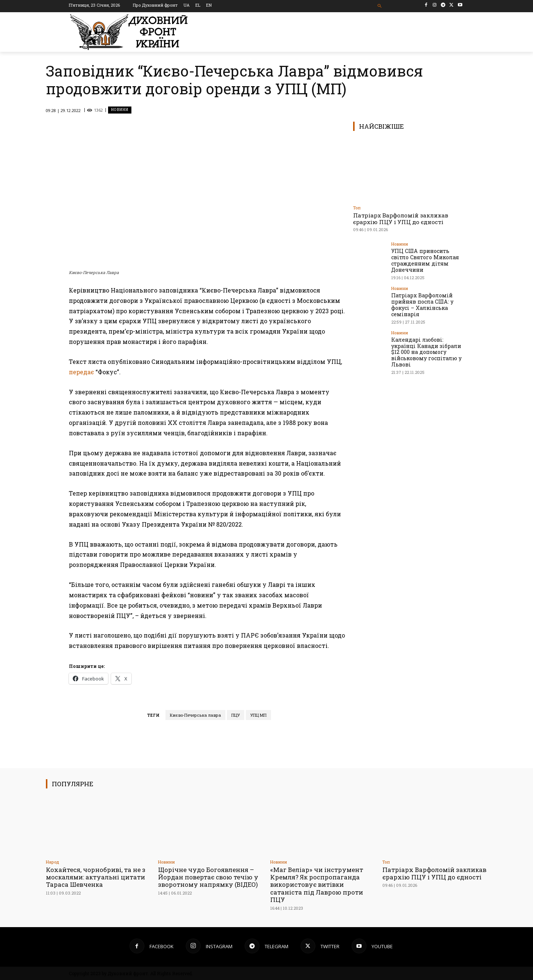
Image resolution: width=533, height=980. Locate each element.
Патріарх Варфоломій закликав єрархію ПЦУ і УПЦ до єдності (401, 219)
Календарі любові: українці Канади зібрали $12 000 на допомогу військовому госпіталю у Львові (426, 351)
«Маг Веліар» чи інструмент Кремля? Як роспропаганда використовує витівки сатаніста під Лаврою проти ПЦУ (317, 885)
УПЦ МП (258, 715)
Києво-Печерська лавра (195, 715)
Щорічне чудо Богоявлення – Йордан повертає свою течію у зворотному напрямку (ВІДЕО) (209, 877)
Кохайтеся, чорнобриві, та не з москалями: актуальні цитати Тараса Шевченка (96, 877)
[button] (380, 6)
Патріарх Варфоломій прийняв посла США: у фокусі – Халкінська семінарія (422, 304)
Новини (120, 110)
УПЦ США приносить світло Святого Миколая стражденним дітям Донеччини (425, 260)
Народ (53, 862)
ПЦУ (236, 715)
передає (81, 372)
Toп (357, 208)
